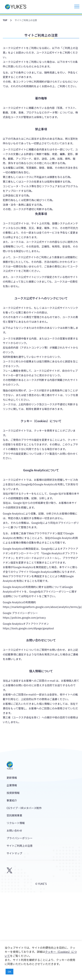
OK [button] (9, 972)
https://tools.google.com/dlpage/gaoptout (28, 628)
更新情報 (12, 778)
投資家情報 (13, 793)
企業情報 (12, 785)
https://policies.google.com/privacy (24, 618)
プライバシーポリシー (20, 838)
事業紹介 (12, 800)
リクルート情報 (16, 823)
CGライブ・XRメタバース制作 (24, 808)
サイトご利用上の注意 (20, 846)
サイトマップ (14, 853)
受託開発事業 (14, 815)
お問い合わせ (14, 830)
